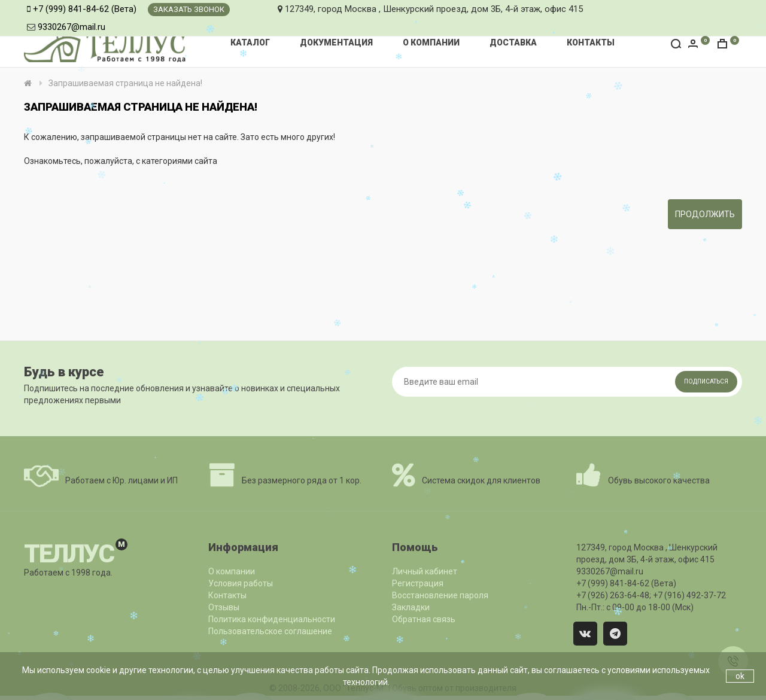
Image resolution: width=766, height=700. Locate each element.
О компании (431, 42)
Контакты (591, 42)
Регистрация (418, 583)
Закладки (411, 607)
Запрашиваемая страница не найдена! (125, 83)
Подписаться (706, 381)
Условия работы (241, 583)
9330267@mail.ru (72, 27)
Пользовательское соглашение (270, 631)
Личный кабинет (425, 571)
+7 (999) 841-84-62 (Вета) (85, 9)
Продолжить (705, 214)
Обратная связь (424, 619)
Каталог (250, 42)
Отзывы (224, 607)
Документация (336, 42)
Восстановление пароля (440, 595)
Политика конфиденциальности (272, 619)
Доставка (513, 42)
